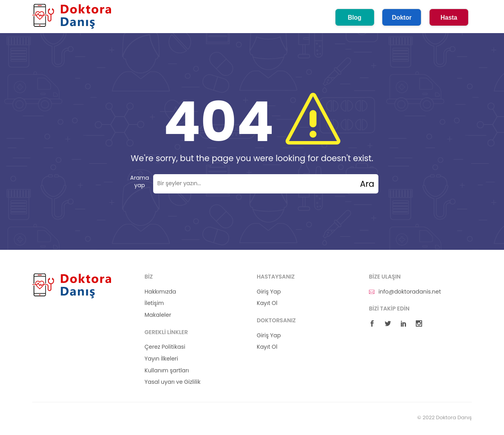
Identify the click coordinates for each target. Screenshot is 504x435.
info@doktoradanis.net (405, 292)
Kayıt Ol (267, 303)
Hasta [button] (449, 18)
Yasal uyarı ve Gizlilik (172, 382)
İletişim (154, 303)
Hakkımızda (160, 292)
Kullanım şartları (167, 371)
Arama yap (139, 182)
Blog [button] (355, 18)
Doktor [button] (402, 18)
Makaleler (158, 315)
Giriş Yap (269, 292)
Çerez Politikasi (165, 347)
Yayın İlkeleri (161, 359)
